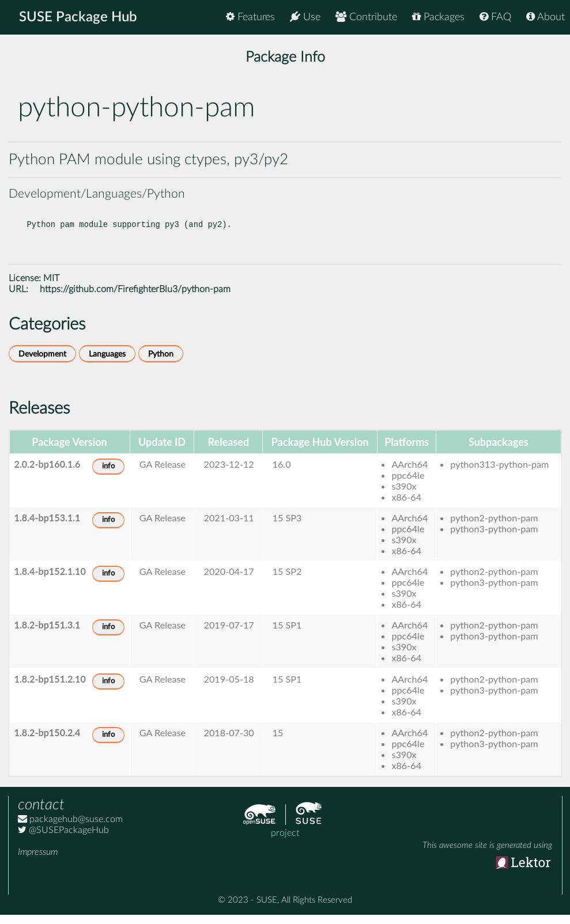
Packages (438, 17)
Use (305, 17)
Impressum (38, 861)
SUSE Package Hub (78, 17)
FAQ (495, 17)
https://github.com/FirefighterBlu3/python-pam (135, 298)
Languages (107, 363)
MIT (51, 287)
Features (250, 17)
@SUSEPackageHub (63, 839)
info (108, 476)
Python (161, 363)
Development (42, 363)
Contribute (366, 17)
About (546, 17)
